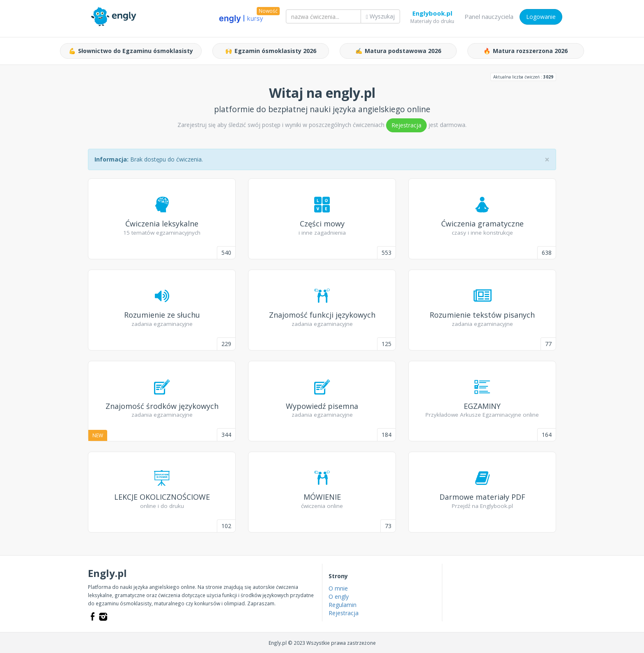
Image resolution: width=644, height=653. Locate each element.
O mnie (338, 588)
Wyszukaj (380, 16)
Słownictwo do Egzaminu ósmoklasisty (131, 51)
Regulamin (343, 605)
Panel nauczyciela (489, 16)
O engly (339, 596)
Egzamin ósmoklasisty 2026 (271, 51)
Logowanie (541, 17)
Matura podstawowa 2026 (398, 51)
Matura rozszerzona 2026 (526, 51)
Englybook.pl (432, 15)
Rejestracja (406, 125)
